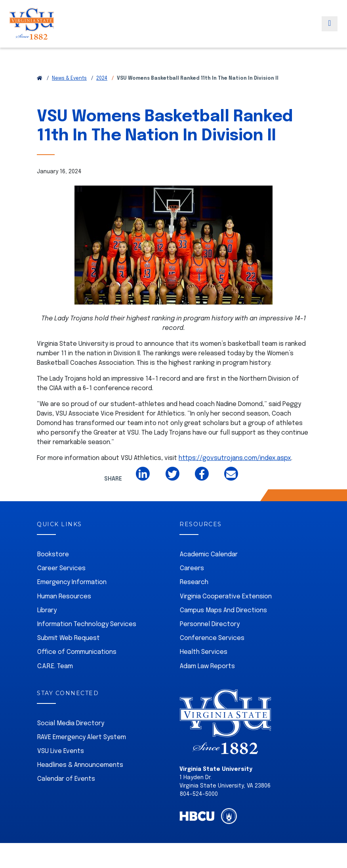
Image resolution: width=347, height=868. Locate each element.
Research (194, 582)
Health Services (204, 652)
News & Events (69, 79)
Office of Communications (77, 652)
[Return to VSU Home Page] (40, 79)
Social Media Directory (71, 723)
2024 (102, 79)
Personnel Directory (210, 624)
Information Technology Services (87, 624)
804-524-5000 (199, 794)
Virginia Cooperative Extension (226, 597)
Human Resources (64, 597)
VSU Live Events (61, 751)
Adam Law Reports (207, 666)
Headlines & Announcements (80, 765)
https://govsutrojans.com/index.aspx (235, 458)
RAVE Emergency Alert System (82, 737)
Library (47, 610)
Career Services (61, 568)
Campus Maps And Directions (223, 610)
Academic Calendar (209, 555)
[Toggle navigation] (330, 33)
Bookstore (53, 555)
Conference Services (212, 638)
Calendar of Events (66, 779)
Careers (192, 568)
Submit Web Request (69, 638)
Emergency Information (72, 582)
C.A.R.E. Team (55, 666)
